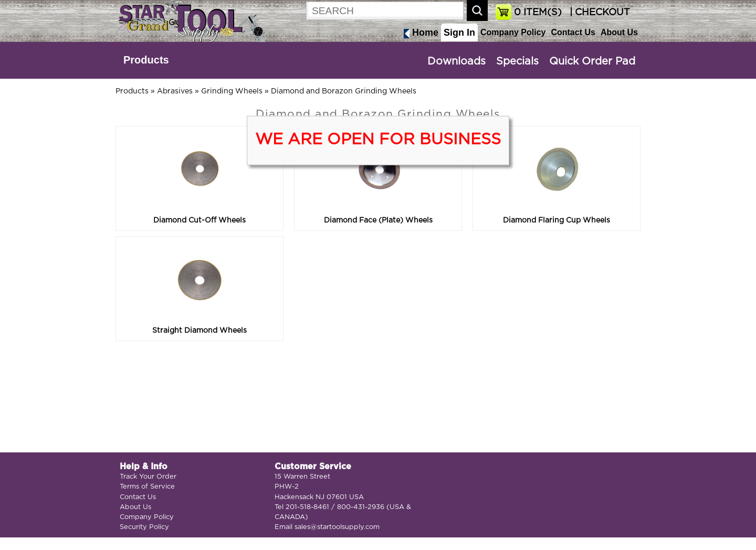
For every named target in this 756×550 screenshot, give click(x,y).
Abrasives (175, 91)
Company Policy (513, 32)
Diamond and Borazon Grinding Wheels (344, 91)
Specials (517, 61)
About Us (619, 32)
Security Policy (144, 527)
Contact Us (573, 32)
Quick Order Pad (592, 61)
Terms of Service (147, 487)
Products (146, 60)
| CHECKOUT (598, 13)
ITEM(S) (538, 13)
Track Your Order (148, 477)
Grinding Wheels (232, 91)
